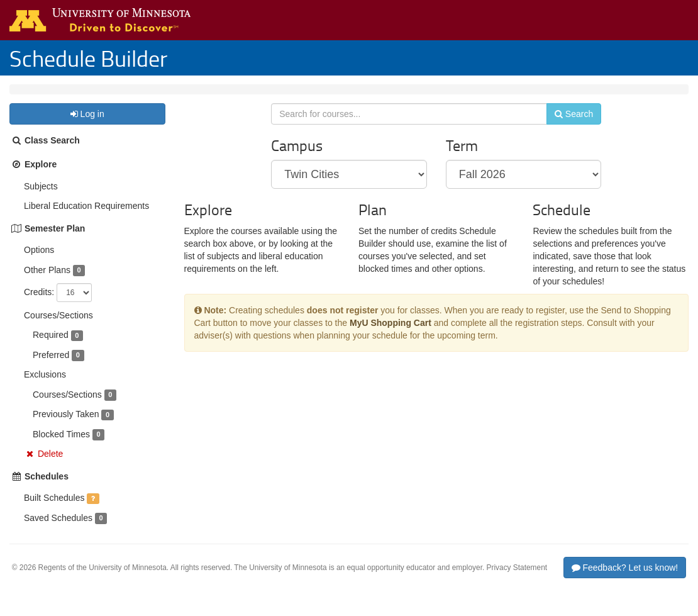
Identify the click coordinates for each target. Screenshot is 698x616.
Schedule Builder (88, 58)
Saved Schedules (58, 530)
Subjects (41, 199)
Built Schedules (54, 510)
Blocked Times (61, 447)
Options (39, 262)
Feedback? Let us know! (625, 580)
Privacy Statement (517, 580)
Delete (50, 466)
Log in (87, 126)
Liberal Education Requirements (86, 218)
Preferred (51, 367)
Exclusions (45, 387)
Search (566, 130)
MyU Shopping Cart (391, 343)
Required (51, 347)
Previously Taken (66, 427)
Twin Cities (40, 96)
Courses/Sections (58, 328)
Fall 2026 (93, 96)
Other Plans (47, 283)
